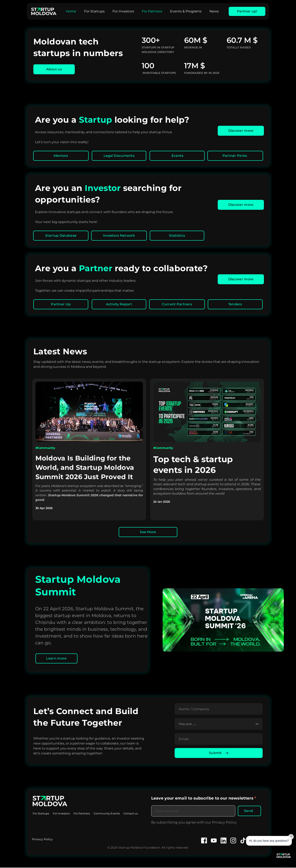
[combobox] (219, 724)
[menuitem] (71, 11)
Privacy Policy (42, 839)
